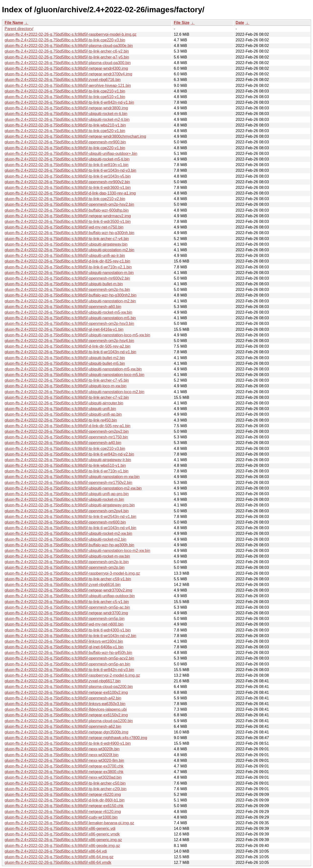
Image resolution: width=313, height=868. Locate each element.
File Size (182, 23)
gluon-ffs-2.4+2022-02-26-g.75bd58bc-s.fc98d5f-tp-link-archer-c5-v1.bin (67, 602)
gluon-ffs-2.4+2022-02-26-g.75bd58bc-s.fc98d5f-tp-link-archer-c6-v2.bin (67, 51)
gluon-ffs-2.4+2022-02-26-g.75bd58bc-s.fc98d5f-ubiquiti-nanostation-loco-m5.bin (74, 375)
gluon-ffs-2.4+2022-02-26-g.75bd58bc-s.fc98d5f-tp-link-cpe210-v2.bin (65, 199)
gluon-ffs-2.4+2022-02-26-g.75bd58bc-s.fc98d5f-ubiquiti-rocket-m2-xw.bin (68, 533)
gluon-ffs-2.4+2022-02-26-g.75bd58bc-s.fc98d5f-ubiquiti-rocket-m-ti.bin (66, 114)
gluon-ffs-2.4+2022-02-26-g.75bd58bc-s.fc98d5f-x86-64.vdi (56, 851)
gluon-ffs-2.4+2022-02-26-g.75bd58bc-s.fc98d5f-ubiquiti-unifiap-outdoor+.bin (71, 154)
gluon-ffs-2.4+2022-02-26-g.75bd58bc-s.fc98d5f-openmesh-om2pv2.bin (67, 431)
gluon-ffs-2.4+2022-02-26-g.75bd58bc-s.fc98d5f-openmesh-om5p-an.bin (67, 664)
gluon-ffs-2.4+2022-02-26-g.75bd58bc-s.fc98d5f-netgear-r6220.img (63, 794)
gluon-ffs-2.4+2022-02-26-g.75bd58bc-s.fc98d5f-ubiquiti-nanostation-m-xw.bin (72, 477)
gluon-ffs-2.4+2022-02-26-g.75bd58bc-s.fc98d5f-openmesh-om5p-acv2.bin (69, 658)
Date (240, 23)
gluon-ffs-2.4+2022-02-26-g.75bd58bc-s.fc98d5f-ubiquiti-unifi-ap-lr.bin (65, 256)
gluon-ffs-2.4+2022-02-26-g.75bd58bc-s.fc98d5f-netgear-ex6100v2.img (66, 692)
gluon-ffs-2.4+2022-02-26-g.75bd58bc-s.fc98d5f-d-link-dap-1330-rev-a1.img (70, 193)
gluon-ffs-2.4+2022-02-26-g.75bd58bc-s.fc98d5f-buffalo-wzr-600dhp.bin (67, 210)
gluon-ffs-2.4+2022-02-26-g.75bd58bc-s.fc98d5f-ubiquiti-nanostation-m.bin (69, 273)
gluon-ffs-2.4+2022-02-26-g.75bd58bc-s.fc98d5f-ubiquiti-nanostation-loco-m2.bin (74, 392)
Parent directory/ (19, 29)
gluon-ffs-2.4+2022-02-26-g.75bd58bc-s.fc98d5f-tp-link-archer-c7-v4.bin (67, 239)
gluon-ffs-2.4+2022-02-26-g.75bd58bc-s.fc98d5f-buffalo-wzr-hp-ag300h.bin (69, 545)
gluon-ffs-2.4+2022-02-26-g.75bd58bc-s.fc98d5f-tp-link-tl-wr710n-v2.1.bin (68, 267)
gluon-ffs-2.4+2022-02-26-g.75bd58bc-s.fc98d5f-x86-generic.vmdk (62, 834)
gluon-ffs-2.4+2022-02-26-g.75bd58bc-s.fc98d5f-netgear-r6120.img (63, 812)
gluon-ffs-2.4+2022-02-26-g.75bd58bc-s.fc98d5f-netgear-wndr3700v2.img (68, 590)
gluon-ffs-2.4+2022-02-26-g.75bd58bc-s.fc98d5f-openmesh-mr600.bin (65, 522)
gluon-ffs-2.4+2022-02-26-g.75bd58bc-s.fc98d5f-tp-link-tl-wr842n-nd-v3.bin (69, 670)
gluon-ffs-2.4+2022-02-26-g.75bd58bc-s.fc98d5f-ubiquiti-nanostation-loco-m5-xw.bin (77, 335)
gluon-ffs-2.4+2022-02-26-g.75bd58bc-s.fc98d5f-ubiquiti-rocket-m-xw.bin (67, 556)
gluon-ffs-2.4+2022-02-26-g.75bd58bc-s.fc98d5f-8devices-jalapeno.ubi (66, 709)
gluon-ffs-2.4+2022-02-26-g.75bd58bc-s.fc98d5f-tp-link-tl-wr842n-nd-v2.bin (69, 454)
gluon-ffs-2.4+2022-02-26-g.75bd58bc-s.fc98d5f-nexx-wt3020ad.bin (63, 777)
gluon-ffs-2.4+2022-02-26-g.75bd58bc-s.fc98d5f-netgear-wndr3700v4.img (68, 74)
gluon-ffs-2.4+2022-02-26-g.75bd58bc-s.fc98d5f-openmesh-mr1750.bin (66, 437)
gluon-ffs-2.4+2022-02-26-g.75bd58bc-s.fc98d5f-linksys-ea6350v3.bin (65, 704)
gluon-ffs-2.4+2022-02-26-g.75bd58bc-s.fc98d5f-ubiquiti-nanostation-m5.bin (70, 318)
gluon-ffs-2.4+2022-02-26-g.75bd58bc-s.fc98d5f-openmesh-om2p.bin (65, 567)
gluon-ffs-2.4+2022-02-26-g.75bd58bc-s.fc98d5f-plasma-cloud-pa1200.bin (69, 721)
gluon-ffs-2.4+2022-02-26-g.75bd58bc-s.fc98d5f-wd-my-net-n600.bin (64, 624)
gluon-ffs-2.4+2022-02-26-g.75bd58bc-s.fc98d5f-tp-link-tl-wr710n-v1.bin (67, 471)
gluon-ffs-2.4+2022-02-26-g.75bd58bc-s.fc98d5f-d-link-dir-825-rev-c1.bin (67, 261)
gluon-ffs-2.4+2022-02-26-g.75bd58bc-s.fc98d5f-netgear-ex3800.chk (64, 772)
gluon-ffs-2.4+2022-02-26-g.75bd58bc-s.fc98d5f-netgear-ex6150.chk (64, 806)
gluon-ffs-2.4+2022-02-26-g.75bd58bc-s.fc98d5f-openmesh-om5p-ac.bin (67, 607)
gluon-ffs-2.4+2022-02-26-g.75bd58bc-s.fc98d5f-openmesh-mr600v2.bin (67, 278)
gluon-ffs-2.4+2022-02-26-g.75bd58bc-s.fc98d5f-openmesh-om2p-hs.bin (67, 290)
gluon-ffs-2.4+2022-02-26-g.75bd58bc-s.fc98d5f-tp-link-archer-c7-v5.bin (67, 380)
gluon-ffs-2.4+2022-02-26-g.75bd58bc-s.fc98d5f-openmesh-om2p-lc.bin (67, 562)
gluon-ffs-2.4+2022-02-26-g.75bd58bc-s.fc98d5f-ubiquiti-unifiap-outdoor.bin (70, 596)
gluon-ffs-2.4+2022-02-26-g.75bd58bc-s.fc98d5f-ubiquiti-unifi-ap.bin (63, 414)
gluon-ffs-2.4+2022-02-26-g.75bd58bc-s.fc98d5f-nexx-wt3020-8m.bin (64, 760)
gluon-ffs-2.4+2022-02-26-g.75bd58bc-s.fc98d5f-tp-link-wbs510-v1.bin (65, 465)
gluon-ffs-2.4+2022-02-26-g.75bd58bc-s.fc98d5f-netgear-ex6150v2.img (66, 715)
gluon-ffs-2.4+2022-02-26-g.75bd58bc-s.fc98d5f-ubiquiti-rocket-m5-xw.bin (68, 312)
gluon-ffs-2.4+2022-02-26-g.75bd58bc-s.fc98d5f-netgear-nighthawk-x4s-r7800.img (76, 738)
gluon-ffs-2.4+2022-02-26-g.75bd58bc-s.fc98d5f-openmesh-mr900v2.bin (67, 182)
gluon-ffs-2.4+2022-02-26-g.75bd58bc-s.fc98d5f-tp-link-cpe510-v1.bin (65, 97)
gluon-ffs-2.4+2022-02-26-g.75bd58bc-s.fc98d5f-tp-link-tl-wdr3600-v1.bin (68, 188)
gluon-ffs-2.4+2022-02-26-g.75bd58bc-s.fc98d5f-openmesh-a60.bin (63, 307)
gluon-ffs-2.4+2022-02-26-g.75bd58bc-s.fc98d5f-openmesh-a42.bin (63, 698)
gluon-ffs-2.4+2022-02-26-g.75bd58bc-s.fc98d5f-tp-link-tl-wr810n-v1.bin (67, 165)
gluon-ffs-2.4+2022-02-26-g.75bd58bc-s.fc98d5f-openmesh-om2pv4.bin (67, 511)
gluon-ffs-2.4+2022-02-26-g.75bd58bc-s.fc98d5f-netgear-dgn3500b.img (66, 732)
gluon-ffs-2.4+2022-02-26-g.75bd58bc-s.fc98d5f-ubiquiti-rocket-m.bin (64, 499)
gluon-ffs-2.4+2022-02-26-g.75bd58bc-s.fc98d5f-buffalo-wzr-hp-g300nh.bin (69, 233)
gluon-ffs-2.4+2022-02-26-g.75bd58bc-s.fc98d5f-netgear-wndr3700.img (66, 613)
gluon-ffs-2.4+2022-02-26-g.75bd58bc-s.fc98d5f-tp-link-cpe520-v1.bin (65, 131)
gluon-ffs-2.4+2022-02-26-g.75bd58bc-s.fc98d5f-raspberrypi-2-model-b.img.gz (72, 675)
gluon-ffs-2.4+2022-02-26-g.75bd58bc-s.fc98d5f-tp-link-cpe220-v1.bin (65, 148)
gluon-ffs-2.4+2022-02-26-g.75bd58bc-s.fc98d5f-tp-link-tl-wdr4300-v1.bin (68, 630)
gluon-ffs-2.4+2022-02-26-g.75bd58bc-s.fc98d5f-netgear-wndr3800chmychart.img (75, 136)
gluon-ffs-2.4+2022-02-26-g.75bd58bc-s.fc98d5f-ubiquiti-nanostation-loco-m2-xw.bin (77, 551)
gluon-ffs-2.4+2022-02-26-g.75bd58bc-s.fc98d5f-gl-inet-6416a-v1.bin (64, 329)
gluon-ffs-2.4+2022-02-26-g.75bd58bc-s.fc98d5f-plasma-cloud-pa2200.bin (69, 687)
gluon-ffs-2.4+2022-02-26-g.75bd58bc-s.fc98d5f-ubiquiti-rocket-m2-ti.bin (67, 120)
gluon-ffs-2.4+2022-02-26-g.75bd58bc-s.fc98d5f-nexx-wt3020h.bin (62, 749)
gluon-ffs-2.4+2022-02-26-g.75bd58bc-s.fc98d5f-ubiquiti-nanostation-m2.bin (70, 301)
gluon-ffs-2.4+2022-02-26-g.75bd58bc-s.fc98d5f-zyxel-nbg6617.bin (63, 681)
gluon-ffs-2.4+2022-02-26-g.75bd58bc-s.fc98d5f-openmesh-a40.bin (63, 443)
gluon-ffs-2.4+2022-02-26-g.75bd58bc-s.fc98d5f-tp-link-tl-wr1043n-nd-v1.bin (70, 352)
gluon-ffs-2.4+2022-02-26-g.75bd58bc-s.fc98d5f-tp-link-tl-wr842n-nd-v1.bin (69, 102)
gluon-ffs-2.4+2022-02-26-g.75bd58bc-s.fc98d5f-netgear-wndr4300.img (66, 68)
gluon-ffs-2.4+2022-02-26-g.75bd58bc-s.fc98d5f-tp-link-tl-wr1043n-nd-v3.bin (70, 170)
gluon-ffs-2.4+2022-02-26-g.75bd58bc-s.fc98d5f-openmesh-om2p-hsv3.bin (69, 324)
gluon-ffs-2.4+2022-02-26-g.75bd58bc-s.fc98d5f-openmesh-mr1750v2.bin (68, 483)
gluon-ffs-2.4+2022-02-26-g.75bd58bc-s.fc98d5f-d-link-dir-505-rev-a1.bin (67, 426)
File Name (14, 23)
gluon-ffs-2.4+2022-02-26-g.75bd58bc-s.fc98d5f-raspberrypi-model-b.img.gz (71, 34)
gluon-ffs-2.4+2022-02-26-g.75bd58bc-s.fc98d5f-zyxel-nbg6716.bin (63, 80)
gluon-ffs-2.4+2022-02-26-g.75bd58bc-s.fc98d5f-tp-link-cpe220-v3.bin (65, 40)
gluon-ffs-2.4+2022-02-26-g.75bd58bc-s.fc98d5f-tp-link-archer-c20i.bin (66, 789)
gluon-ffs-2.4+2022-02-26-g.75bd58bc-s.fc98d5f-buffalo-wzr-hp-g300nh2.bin (71, 295)
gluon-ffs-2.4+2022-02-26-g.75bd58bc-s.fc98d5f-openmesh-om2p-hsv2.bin (69, 204)
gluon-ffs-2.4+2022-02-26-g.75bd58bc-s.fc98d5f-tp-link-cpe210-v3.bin (65, 449)
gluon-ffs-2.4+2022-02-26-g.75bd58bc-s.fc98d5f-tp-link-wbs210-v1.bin (65, 125)
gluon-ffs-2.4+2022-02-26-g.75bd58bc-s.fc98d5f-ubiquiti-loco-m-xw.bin (66, 386)
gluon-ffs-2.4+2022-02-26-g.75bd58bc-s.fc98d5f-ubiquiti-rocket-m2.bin (65, 539)
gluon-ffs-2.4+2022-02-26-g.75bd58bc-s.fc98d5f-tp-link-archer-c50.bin (65, 783)
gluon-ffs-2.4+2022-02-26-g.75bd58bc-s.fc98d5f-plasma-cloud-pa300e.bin (69, 46)
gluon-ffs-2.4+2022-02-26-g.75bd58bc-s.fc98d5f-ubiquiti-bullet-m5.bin (65, 363)
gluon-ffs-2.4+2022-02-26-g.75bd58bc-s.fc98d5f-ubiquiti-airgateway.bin (66, 244)
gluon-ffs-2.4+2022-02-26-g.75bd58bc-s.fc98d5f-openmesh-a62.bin (63, 726)
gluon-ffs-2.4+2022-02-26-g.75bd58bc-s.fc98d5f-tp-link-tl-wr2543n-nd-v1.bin (70, 517)
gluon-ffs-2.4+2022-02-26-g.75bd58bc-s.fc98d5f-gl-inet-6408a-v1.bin (64, 647)
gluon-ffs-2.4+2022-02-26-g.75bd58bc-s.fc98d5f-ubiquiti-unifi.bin (60, 409)
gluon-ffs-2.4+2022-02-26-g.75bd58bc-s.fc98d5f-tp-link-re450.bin (61, 420)
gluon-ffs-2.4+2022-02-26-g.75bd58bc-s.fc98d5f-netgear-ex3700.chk (64, 766)
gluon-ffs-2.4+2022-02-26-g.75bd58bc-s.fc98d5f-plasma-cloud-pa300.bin (68, 63)
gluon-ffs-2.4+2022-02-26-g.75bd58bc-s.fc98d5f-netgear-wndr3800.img (66, 108)
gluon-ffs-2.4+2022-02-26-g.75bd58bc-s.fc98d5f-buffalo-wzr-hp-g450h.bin (68, 653)
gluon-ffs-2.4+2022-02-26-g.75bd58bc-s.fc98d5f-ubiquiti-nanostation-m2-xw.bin (73, 488)
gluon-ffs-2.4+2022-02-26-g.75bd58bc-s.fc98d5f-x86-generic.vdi (60, 828)
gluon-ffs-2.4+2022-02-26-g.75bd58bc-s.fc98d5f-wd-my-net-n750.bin (64, 227)
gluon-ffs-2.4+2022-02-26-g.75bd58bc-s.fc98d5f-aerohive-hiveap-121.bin (68, 86)
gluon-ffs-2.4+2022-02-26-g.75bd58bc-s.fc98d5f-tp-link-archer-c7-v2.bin (67, 397)
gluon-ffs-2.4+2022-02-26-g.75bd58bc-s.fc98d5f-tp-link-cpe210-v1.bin (65, 91)
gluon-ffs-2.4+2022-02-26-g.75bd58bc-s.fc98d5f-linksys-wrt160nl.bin (64, 641)
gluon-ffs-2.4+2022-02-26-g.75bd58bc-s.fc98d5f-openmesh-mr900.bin (65, 142)
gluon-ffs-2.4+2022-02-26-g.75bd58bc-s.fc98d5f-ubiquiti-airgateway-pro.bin (70, 505)
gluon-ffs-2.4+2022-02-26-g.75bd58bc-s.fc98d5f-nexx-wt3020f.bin (61, 755)
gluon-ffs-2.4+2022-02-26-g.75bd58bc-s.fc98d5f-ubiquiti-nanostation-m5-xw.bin (73, 369)
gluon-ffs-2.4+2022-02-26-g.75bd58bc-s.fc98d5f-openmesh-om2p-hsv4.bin (69, 341)
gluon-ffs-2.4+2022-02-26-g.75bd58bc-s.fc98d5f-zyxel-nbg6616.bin (63, 585)
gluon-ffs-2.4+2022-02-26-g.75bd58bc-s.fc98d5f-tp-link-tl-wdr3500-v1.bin (68, 222)
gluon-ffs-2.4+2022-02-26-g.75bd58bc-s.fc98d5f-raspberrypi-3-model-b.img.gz (72, 573)
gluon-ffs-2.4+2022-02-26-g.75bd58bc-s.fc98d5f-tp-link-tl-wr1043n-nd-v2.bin (70, 636)
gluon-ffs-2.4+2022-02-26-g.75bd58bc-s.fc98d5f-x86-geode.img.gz (62, 846)
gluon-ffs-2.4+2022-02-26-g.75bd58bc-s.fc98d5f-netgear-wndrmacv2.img (68, 216)
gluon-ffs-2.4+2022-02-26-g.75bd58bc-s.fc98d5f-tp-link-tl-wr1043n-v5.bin (68, 176)
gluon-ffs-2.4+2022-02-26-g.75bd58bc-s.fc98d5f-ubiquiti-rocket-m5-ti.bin (67, 159)
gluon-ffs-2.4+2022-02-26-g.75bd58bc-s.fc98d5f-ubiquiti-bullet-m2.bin (65, 358)
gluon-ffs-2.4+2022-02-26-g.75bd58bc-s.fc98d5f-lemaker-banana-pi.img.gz (69, 823)
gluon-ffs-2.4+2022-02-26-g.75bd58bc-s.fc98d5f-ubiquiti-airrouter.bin (64, 403)
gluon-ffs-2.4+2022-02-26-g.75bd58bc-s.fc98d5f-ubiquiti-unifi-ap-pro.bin (67, 494)
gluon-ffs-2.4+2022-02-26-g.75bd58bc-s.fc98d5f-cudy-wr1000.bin (61, 817)
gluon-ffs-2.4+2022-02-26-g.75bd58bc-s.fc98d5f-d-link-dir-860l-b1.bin (65, 800)
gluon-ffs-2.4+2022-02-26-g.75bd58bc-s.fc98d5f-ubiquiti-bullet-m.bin (64, 284)
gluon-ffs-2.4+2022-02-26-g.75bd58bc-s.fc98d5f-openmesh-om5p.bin (65, 619)
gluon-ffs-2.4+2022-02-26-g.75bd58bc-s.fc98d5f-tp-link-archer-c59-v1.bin (68, 579)
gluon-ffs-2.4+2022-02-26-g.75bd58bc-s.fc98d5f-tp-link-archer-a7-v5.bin (67, 57)
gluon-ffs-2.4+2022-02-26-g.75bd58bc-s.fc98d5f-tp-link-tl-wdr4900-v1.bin (68, 743)
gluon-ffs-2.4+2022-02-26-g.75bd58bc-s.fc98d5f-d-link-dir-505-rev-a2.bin (67, 346)
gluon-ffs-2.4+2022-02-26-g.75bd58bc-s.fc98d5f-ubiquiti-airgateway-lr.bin (68, 460)
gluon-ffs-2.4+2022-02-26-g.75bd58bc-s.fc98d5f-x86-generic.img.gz (63, 840)
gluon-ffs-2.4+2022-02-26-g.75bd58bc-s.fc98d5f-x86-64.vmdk (58, 862)
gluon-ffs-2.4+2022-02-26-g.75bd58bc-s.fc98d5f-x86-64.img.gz (59, 857)
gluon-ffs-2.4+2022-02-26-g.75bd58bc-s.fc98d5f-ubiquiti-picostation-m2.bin (69, 250)
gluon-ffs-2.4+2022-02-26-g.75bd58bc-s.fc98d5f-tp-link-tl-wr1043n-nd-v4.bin (70, 528)
